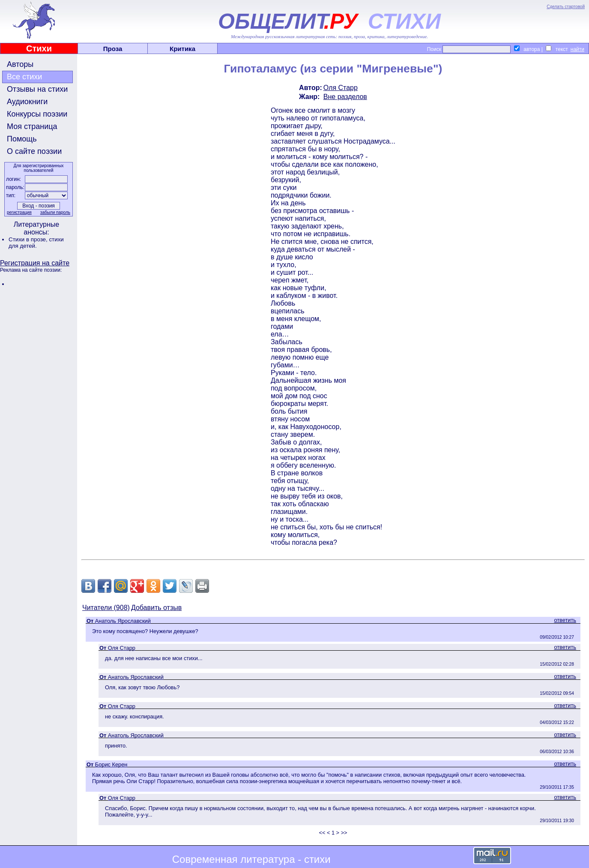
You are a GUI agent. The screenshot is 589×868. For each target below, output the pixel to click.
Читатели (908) (106, 608)
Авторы (20, 64)
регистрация (19, 212)
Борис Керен (111, 764)
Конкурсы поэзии (37, 114)
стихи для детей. (36, 243)
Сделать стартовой (566, 7)
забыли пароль (55, 212)
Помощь (22, 139)
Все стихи (24, 77)
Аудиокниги (27, 102)
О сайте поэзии (34, 151)
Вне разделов (345, 97)
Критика (182, 49)
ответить (565, 620)
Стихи (39, 48)
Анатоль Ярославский (123, 621)
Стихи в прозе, (29, 239)
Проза (113, 49)
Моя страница (32, 126)
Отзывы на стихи (37, 89)
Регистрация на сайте (35, 263)
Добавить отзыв (156, 608)
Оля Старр (341, 88)
